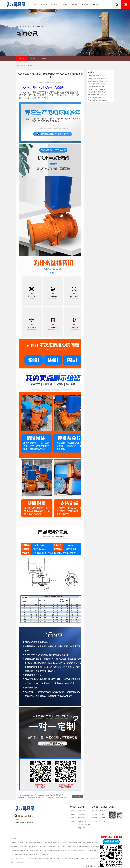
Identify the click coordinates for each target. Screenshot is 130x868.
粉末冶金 (73, 858)
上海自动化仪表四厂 (90, 842)
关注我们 (112, 807)
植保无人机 (42, 858)
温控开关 (98, 842)
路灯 (69, 850)
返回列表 (77, 796)
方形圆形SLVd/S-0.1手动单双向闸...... (98, 81)
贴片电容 (28, 858)
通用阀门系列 (81, 814)
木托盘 (33, 850)
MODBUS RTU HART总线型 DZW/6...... (98, 95)
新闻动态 (23, 66)
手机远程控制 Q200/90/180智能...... (97, 100)
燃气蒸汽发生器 (18, 846)
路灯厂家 (44, 850)
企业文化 (72, 814)
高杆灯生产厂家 (42, 842)
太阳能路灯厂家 (15, 842)
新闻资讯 (75, 4)
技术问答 (85, 4)
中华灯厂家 (38, 850)
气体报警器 (60, 858)
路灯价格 (81, 842)
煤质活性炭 (14, 858)
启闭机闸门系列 (82, 821)
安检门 (87, 858)
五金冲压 (48, 858)
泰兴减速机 (23, 854)
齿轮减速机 (90, 846)
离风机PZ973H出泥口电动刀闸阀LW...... (98, 78)
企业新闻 (103, 814)
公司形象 (72, 821)
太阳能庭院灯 (30, 854)
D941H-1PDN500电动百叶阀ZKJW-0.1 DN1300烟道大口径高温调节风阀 (44, 798)
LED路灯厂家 (27, 850)
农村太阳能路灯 (95, 850)
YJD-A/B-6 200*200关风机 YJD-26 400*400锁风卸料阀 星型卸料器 (42, 795)
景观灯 (58, 846)
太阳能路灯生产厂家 (85, 850)
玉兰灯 (35, 854)
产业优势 (65, 4)
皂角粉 (54, 858)
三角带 (29, 846)
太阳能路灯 (27, 842)
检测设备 (95, 818)
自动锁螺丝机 (94, 858)
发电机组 (54, 846)
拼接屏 (53, 842)
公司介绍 (72, 811)
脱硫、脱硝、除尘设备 (84, 825)
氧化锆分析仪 (34, 842)
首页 (35, 4)
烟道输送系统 (81, 818)
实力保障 (95, 811)
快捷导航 (104, 807)
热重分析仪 (45, 854)
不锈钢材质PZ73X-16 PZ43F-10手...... (98, 89)
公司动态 (22, 58)
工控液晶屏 (22, 858)
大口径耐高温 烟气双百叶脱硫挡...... (98, 84)
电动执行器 (45, 88)
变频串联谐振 (97, 846)
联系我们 (95, 4)
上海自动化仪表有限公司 (44, 846)
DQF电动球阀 (29, 88)
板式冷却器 (35, 858)
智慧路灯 (58, 842)
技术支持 (32, 58)
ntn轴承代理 (20, 862)
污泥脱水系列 (81, 828)
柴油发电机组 (75, 842)
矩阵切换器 (67, 858)
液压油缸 (49, 850)
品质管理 (95, 814)
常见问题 (43, 58)
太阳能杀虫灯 (20, 850)
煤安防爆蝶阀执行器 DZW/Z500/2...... (98, 97)
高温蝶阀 (59, 88)
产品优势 (95, 807)
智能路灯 (49, 842)
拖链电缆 (25, 846)
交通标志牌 (63, 846)
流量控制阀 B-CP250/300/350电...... (97, 87)
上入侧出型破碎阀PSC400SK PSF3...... (98, 76)
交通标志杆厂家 (74, 850)
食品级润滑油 (81, 858)
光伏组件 (58, 850)
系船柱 (39, 854)
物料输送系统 (81, 811)
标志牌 (53, 850)
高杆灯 (22, 842)
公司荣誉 (72, 818)
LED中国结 (63, 842)
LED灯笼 (65, 850)
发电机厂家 (34, 846)
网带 (61, 850)
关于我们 (73, 807)
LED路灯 (69, 842)
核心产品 (54, 4)
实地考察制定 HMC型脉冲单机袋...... (98, 92)
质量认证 (95, 821)
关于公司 (44, 4)
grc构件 (13, 862)
